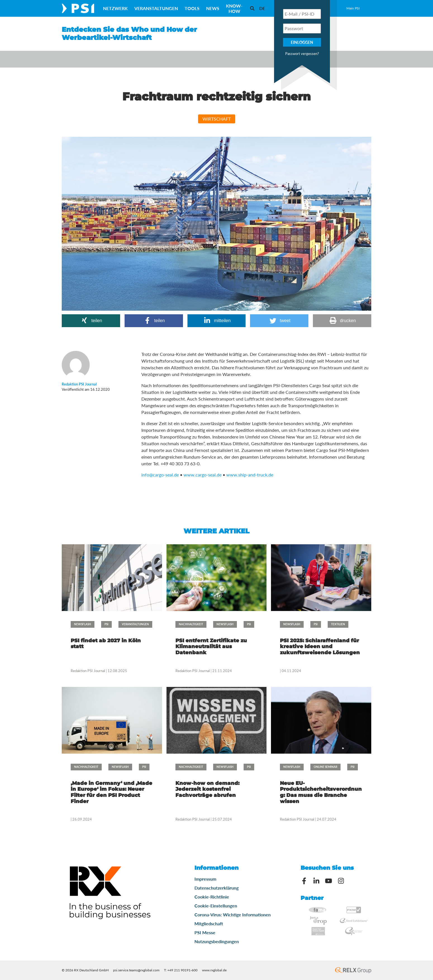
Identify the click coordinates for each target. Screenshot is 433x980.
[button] (91, 321)
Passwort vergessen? (302, 54)
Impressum (205, 879)
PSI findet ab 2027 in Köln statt (106, 644)
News (213, 8)
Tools (192, 8)
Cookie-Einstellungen (216, 906)
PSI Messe (205, 932)
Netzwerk (115, 8)
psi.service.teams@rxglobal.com (136, 970)
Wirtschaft (217, 119)
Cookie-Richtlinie (212, 897)
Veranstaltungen (156, 8)
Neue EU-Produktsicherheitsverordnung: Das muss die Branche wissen (321, 792)
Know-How (234, 8)
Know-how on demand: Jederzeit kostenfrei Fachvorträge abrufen (207, 789)
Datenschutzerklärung (216, 888)
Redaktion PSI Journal (88, 671)
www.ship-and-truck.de (250, 475)
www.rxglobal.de (214, 970)
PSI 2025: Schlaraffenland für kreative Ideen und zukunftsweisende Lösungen (320, 647)
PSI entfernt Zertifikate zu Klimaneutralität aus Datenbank (211, 647)
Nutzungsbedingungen (217, 941)
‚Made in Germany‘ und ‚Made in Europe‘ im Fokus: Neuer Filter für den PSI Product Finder (111, 792)
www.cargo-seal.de (203, 475)
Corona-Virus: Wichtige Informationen (233, 915)
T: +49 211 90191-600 (181, 970)
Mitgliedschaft (209, 923)
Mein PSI (353, 8)
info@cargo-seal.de (160, 475)
